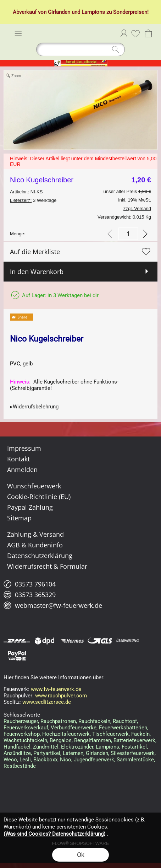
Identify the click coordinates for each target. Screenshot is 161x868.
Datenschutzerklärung (40, 556)
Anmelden (124, 33)
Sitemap (19, 518)
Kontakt (18, 459)
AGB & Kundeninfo (35, 545)
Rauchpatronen (58, 721)
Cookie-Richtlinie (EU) (39, 497)
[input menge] (128, 234)
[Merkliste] (135, 33)
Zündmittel (46, 747)
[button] (18, 33)
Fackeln (140, 734)
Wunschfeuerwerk (34, 486)
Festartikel (134, 747)
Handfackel (17, 747)
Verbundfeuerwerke (74, 728)
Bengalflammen (93, 740)
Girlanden (59, 12)
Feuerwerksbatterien (123, 728)
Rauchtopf (125, 721)
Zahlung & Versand (35, 534)
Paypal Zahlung (30, 507)
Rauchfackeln (94, 721)
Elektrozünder (77, 747)
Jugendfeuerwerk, (95, 760)
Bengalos (61, 740)
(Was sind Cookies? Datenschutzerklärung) (54, 834)
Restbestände (20, 766)
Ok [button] (81, 855)
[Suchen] (80, 49)
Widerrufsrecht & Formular (47, 566)
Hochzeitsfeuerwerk (66, 734)
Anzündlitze (17, 753)
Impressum (24, 448)
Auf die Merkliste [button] (35, 252)
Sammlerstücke (135, 760)
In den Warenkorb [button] (37, 272)
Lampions (93, 12)
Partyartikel (47, 753)
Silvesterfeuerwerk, (133, 753)
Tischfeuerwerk (110, 734)
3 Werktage (33, 200)
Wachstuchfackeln (25, 740)
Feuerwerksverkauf (26, 728)
